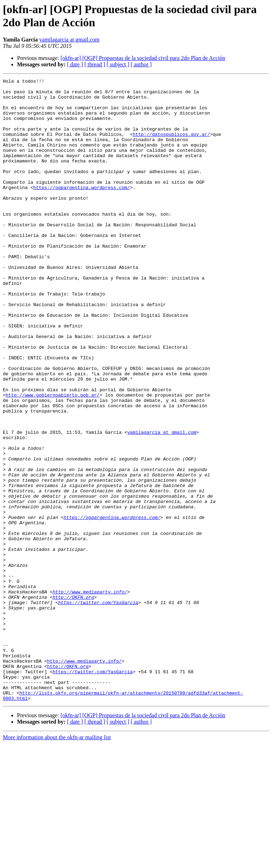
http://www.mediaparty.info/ (90, 695)
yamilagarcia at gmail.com (69, 40)
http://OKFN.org (73, 701)
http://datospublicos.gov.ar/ (171, 146)
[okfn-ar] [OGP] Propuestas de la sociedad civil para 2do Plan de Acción (143, 58)
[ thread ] (95, 64)
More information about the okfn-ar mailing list (57, 862)
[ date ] (75, 64)
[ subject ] (118, 64)
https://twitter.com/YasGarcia (98, 708)
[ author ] (141, 64)
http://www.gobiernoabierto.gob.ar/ (53, 459)
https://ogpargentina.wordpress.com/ (82, 210)
